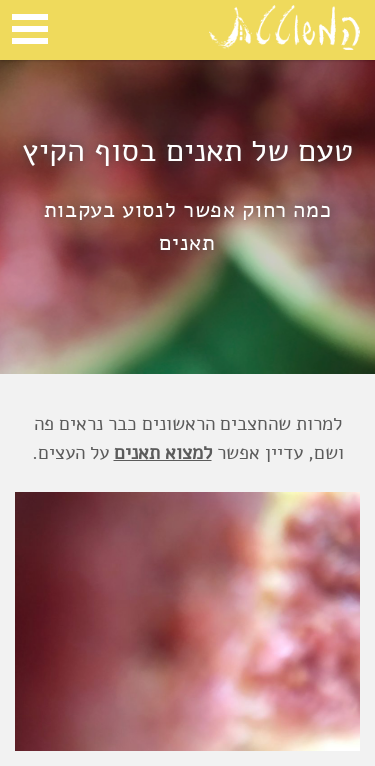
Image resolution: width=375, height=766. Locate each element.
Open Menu (30, 29)
